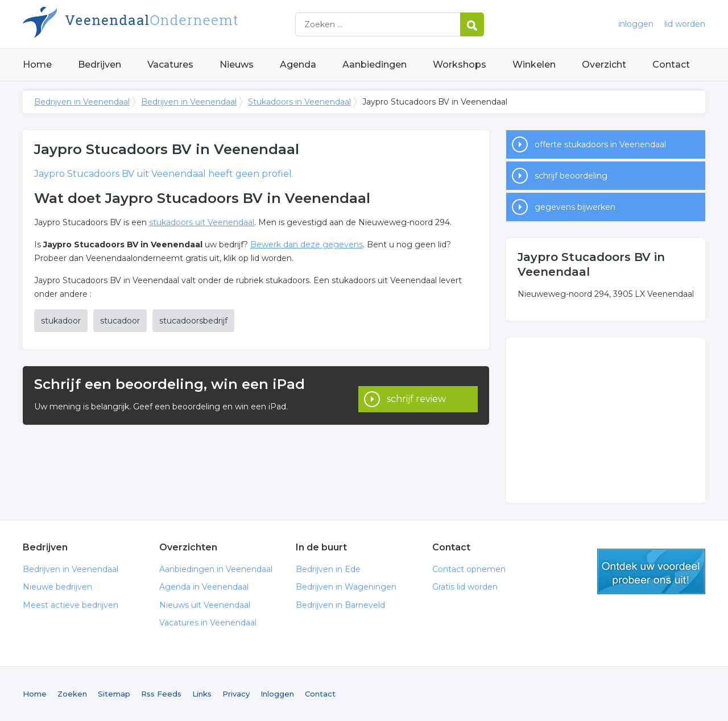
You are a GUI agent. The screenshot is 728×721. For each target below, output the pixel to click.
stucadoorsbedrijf (193, 321)
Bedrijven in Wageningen (346, 587)
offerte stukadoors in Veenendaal (600, 144)
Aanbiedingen (375, 65)
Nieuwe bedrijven (57, 587)
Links (202, 694)
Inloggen (277, 694)
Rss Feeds (161, 694)
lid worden (685, 24)
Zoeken (72, 694)
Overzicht (604, 65)
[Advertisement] (606, 420)
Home (37, 65)
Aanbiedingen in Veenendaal (216, 569)
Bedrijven (100, 65)
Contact (671, 65)
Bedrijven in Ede (328, 569)
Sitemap (114, 694)
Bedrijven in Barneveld (340, 605)
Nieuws (237, 65)
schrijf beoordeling (571, 176)
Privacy (236, 694)
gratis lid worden (651, 571)
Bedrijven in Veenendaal (165, 24)
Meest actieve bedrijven (71, 605)
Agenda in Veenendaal (204, 587)
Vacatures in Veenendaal (208, 623)
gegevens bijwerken (575, 207)
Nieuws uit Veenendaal (205, 605)
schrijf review (416, 395)
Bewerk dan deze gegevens (307, 245)
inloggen (636, 24)
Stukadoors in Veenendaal (299, 102)
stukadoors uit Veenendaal (202, 222)
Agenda (298, 65)
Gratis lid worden (465, 587)
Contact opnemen (469, 569)
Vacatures (170, 65)
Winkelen (534, 65)
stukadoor (61, 321)
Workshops (460, 65)
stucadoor (120, 321)
